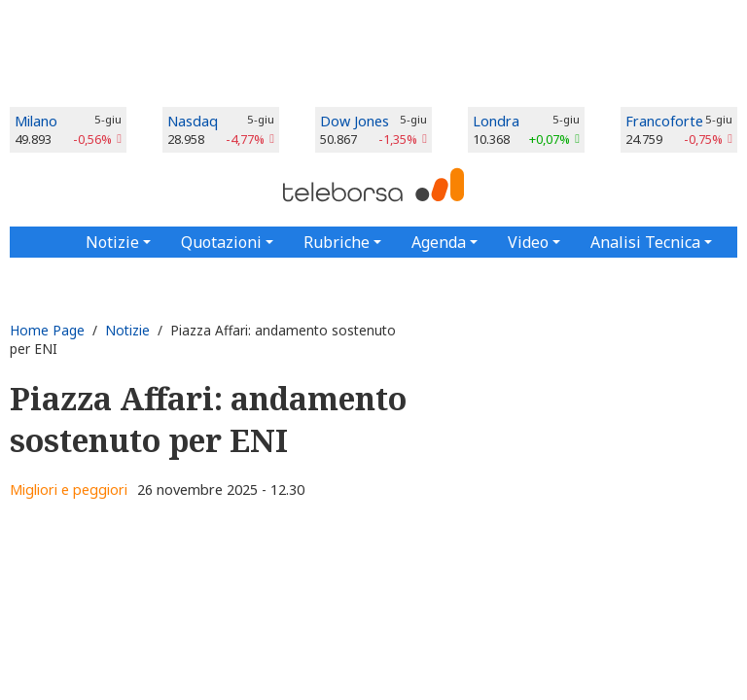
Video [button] (528, 242)
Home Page (47, 330)
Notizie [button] (112, 242)
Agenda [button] (439, 242)
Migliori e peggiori (69, 490)
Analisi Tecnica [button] (645, 242)
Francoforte (664, 121)
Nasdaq (193, 121)
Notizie (127, 330)
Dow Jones (355, 121)
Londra (496, 121)
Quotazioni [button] (221, 242)
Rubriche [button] (337, 242)
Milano (36, 121)
